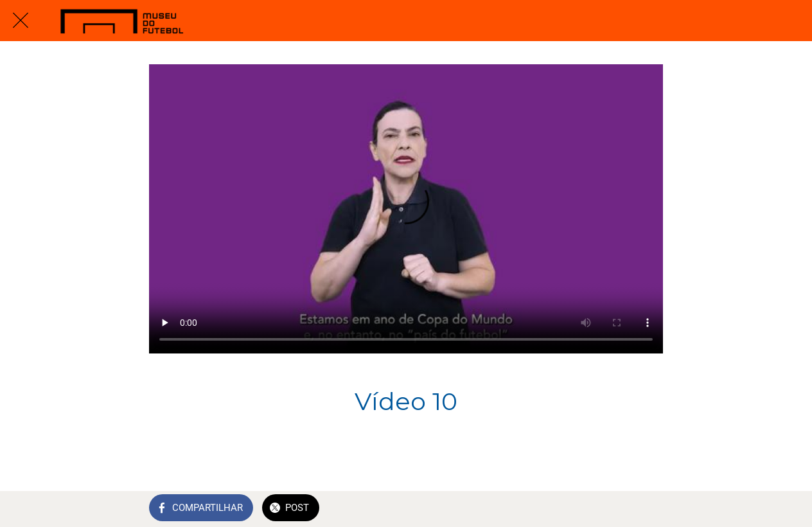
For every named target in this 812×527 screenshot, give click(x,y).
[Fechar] (21, 21)
